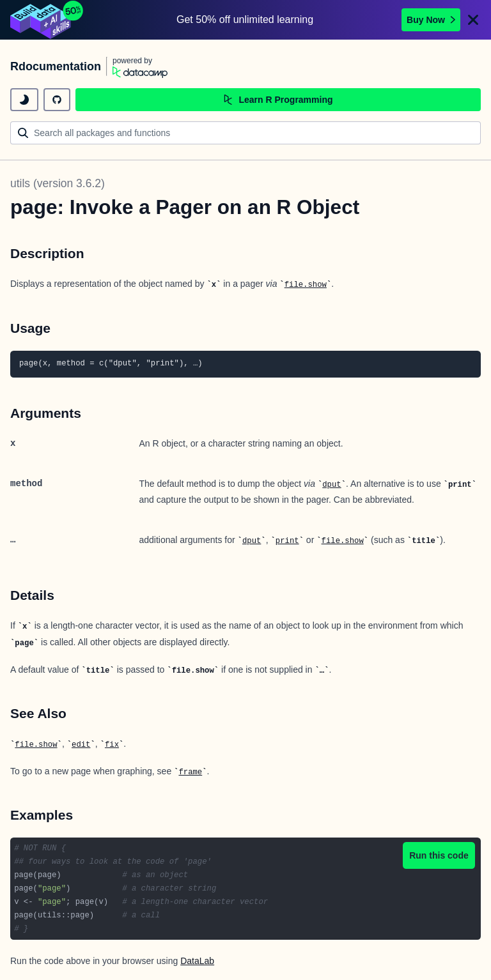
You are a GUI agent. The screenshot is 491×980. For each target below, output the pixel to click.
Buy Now (431, 20)
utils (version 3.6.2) (58, 183)
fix (112, 745)
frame (190, 772)
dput (331, 485)
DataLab (197, 961)
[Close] (473, 20)
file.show (306, 285)
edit (81, 745)
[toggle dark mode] (24, 100)
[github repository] (57, 100)
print (287, 541)
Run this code (439, 855)
